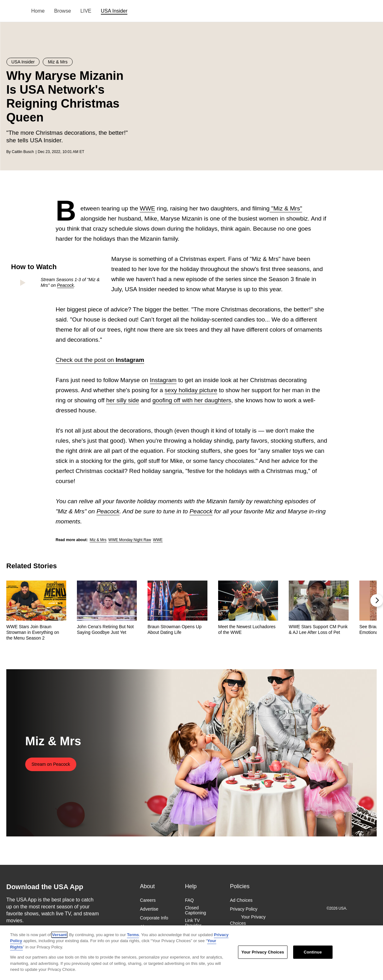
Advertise (149, 909)
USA (15, 11)
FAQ (189, 900)
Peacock (66, 285)
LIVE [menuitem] (86, 11)
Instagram (163, 380)
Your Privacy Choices (248, 920)
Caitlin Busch (23, 152)
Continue (313, 952)
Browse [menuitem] (63, 11)
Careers (148, 900)
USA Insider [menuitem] (114, 11)
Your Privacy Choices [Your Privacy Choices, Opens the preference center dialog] (263, 952)
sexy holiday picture (191, 390)
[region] (191, 953)
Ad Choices (241, 900)
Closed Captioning (196, 910)
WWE (147, 208)
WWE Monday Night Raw (130, 540)
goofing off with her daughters (192, 400)
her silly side (123, 400)
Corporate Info (154, 918)
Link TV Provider (193, 923)
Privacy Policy (244, 909)
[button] (377, 600)
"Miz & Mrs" (286, 208)
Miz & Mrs (98, 540)
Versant (59, 935)
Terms (133, 935)
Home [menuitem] (38, 11)
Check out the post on (100, 360)
